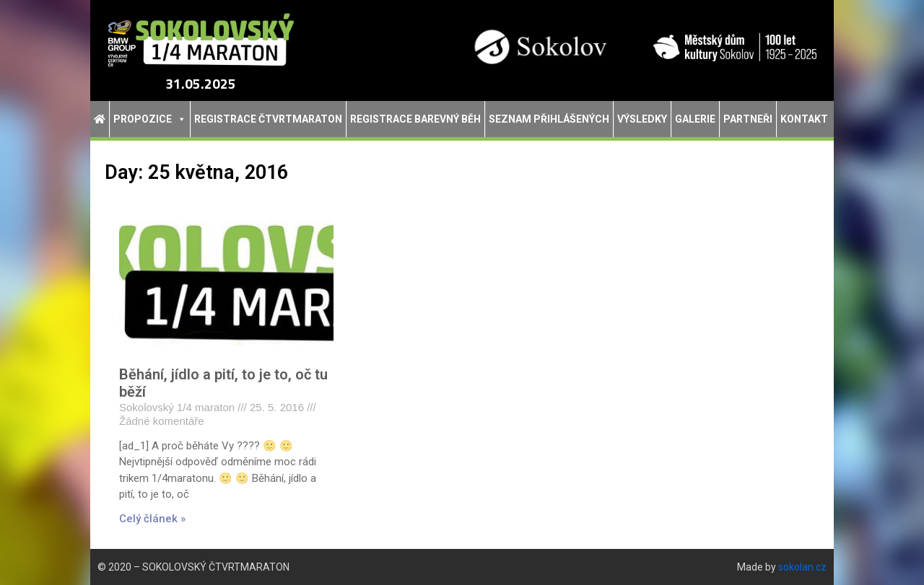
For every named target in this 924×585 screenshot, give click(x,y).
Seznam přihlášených (549, 119)
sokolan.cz (802, 567)
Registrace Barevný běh (415, 119)
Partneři (748, 119)
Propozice (150, 119)
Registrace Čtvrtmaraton (268, 119)
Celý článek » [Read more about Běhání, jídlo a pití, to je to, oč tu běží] (152, 519)
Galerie (695, 119)
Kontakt (804, 119)
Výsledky (642, 119)
